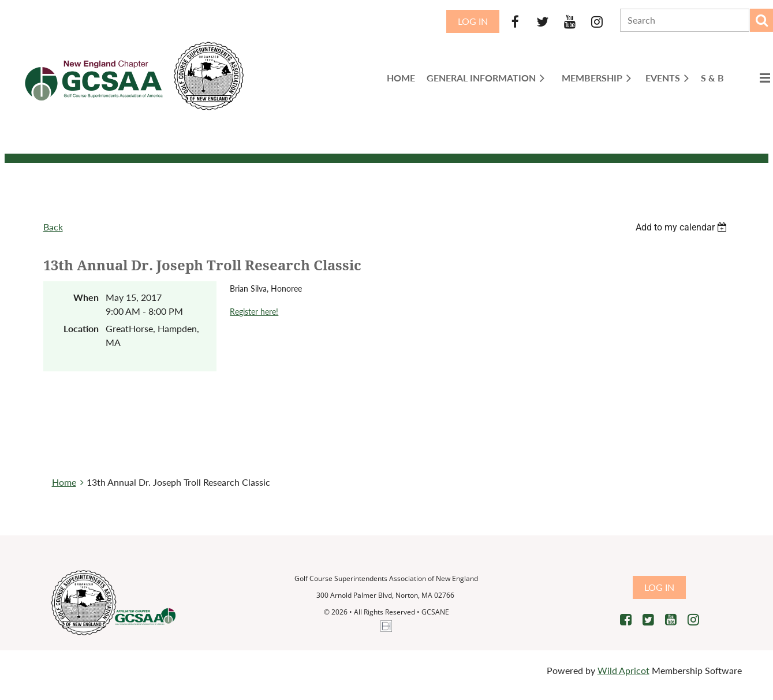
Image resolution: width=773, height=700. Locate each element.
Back (53, 227)
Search (761, 20)
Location (81, 328)
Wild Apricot (623, 670)
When (86, 297)
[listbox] (683, 227)
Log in (473, 21)
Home (64, 482)
